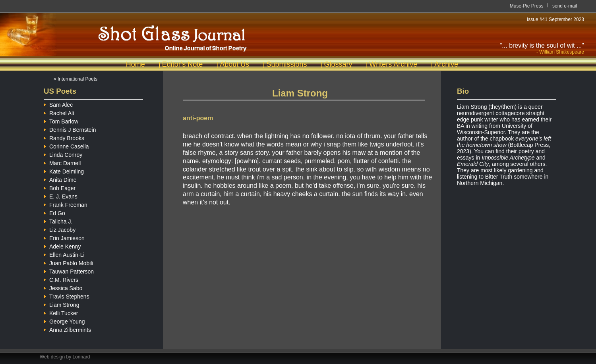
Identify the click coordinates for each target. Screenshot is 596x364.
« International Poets (75, 79)
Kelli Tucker (61, 312)
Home (135, 64)
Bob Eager (60, 187)
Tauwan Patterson (69, 271)
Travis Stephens (67, 296)
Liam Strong (61, 304)
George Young (64, 321)
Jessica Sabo (63, 287)
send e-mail (565, 6)
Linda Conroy (63, 154)
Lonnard (81, 357)
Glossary (338, 64)
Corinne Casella (66, 145)
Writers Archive (394, 64)
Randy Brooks (64, 137)
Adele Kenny (62, 246)
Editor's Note (182, 64)
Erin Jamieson (64, 237)
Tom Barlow (61, 120)
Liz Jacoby (60, 229)
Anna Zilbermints (67, 329)
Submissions (286, 64)
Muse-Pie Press (527, 6)
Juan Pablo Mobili (69, 262)
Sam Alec (58, 104)
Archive (446, 64)
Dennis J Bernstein (70, 129)
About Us (234, 64)
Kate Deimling (64, 170)
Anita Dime (60, 179)
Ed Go (54, 212)
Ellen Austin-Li (64, 254)
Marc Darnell (62, 162)
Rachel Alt (59, 112)
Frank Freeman (66, 204)
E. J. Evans (61, 195)
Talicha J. (58, 221)
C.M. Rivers (61, 279)
